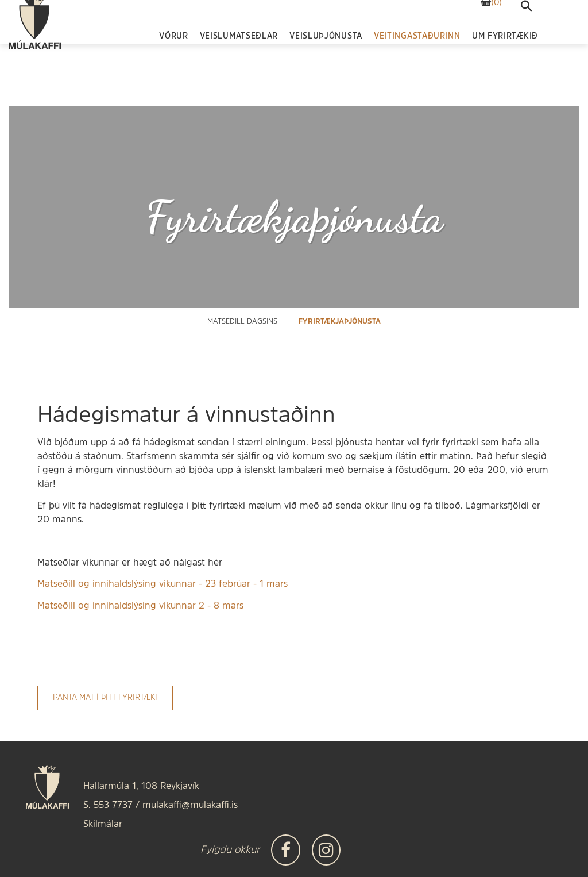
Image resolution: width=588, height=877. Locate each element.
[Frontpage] (35, 49)
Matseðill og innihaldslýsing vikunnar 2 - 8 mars (140, 606)
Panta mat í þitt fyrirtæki (105, 698)
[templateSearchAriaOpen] (527, 36)
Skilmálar (103, 825)
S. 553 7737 (108, 806)
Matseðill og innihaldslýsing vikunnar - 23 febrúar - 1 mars (163, 584)
